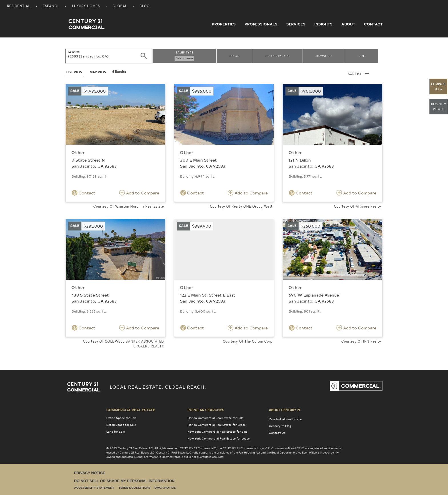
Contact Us (277, 433)
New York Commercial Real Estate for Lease (219, 438)
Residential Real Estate (285, 419)
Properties (224, 24)
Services (296, 24)
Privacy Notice (90, 473)
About (348, 24)
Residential (19, 6)
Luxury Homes (86, 6)
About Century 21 (285, 410)
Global (120, 6)
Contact (373, 24)
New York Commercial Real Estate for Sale (217, 432)
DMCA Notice (165, 488)
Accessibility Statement (94, 488)
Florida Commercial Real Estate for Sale (215, 418)
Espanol (51, 6)
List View (74, 72)
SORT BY (359, 73)
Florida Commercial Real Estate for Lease (217, 425)
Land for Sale (116, 432)
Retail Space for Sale (121, 425)
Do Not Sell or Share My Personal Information (124, 481)
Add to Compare (139, 193)
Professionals (261, 24)
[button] (439, 87)
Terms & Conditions (134, 488)
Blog (145, 6)
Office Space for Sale (121, 418)
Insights (323, 24)
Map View (98, 72)
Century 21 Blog (280, 426)
